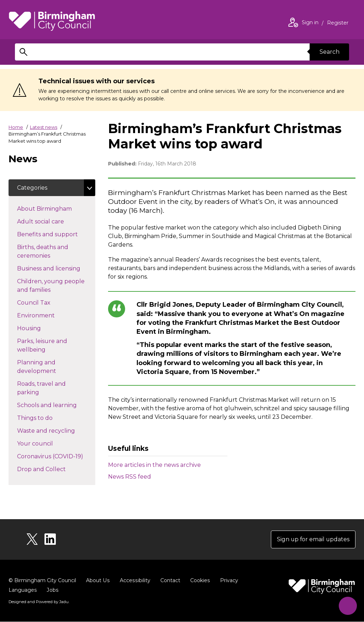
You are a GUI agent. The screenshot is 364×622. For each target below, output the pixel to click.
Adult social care (53, 221)
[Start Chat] (347, 605)
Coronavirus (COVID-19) (56, 456)
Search (329, 52)
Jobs (52, 590)
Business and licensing (56, 268)
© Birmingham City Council (42, 581)
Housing (42, 328)
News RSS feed (130, 477)
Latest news (44, 127)
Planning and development (49, 367)
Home (16, 127)
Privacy (227, 581)
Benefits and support (56, 234)
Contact (169, 581)
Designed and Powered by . (39, 602)
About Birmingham (56, 209)
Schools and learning (56, 405)
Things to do (47, 418)
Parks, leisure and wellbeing (44, 346)
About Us (98, 581)
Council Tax (46, 302)
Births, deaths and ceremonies (46, 252)
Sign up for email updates (313, 540)
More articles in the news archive (154, 465)
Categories (32, 188)
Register (338, 23)
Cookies (199, 581)
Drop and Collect (54, 469)
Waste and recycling (56, 431)
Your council (48, 443)
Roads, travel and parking (41, 388)
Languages (23, 590)
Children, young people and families (51, 286)
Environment (49, 315)
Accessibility (134, 581)
